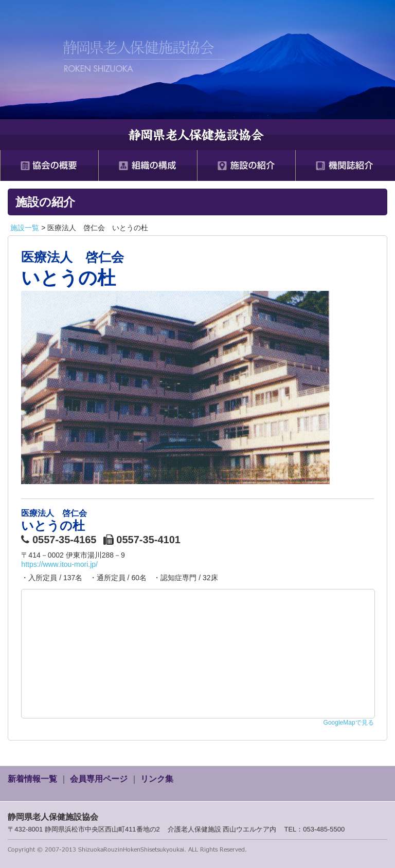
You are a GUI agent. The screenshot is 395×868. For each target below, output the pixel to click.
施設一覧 (25, 228)
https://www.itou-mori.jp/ (59, 564)
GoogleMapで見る (349, 723)
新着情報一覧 (32, 779)
